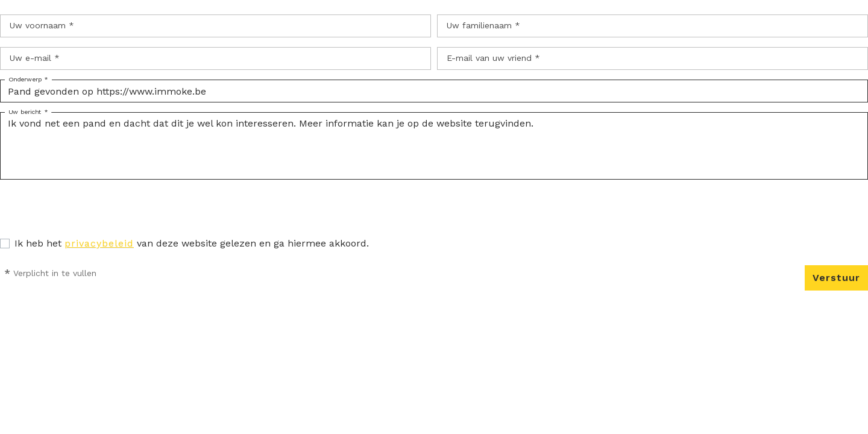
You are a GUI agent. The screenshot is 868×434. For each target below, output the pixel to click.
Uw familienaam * (483, 25)
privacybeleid (99, 243)
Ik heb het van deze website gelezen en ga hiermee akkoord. (192, 243)
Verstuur (836, 278)
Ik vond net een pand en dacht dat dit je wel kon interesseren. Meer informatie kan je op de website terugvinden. (434, 146)
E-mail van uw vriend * (493, 58)
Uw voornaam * (42, 25)
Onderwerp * (28, 80)
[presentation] (92, 213)
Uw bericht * (28, 112)
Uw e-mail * (35, 58)
